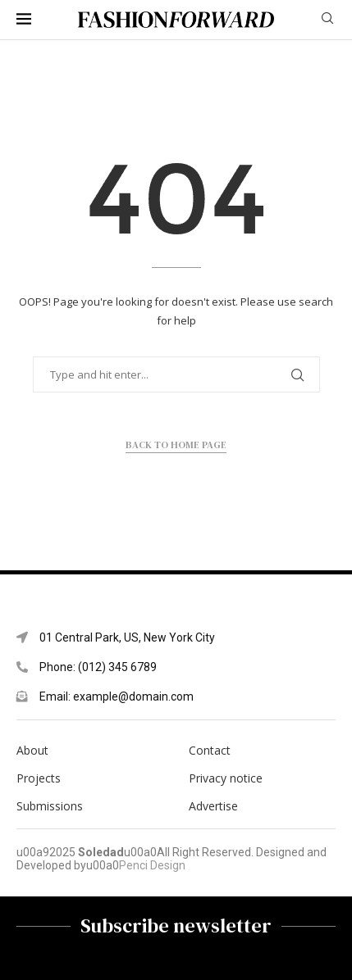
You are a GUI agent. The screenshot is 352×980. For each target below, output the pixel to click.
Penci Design (152, 865)
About (32, 751)
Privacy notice (226, 778)
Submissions (50, 806)
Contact (210, 751)
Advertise (213, 806)
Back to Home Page (176, 445)
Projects (39, 778)
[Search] (327, 20)
